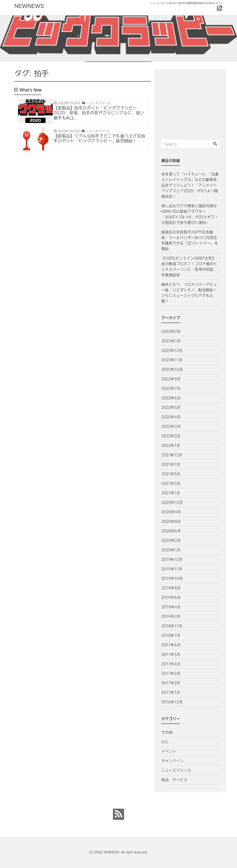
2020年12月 (172, 502)
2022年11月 (172, 360)
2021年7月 (171, 464)
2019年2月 (171, 616)
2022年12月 (172, 350)
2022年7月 (171, 388)
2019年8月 (171, 588)
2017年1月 (171, 692)
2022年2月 (171, 436)
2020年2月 (171, 540)
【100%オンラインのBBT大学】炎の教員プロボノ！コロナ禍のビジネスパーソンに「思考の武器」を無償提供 (189, 266)
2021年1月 (171, 493)
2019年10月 (172, 578)
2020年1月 (171, 550)
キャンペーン (172, 761)
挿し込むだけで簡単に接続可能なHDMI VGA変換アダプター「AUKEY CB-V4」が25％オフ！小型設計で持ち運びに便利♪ (190, 214)
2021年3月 (171, 483)
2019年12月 (172, 559)
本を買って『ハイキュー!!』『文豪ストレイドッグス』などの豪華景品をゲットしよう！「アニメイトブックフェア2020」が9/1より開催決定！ (190, 185)
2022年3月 (171, 426)
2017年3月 (171, 673)
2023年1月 (171, 341)
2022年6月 (171, 398)
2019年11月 (172, 569)
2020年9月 (171, 512)
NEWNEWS (29, 6)
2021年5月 (171, 474)
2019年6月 (171, 597)
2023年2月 (171, 331)
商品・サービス (174, 780)
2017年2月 (171, 683)
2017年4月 (171, 664)
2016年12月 (172, 702)
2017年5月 (171, 654)
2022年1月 (171, 445)
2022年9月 (171, 379)
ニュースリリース (176, 770)
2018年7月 (171, 635)
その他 (167, 732)
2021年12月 (172, 455)
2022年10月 (172, 369)
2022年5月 (171, 407)
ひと (165, 742)
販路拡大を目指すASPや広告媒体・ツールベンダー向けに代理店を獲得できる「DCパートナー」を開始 (190, 240)
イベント (169, 751)
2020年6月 (171, 531)
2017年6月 (171, 645)
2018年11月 (172, 626)
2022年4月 (171, 417)
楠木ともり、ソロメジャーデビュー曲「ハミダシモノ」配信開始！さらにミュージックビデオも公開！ (189, 293)
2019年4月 (171, 607)
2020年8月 (171, 521)
